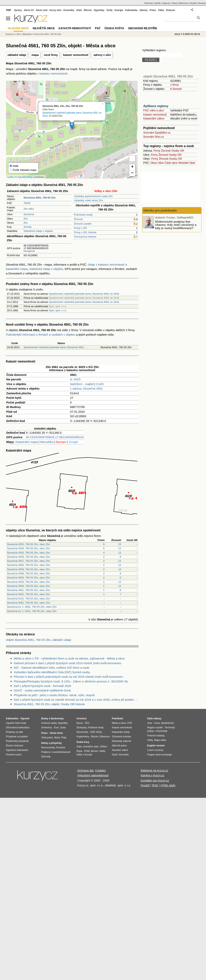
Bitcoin (88, 10)
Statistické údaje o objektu (38, 231)
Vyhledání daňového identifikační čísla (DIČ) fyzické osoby (52, 672)
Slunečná (29, 214)
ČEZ (87, 723)
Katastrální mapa (27, 442)
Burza (80, 723)
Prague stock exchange (159, 755)
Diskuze (171, 10)
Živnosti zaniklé (83, 224)
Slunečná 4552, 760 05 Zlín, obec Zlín (28, 544)
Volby (150, 740)
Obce (154, 163)
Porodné (61, 748)
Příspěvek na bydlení (17, 737)
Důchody (46, 757)
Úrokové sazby (49, 723)
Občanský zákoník (121, 741)
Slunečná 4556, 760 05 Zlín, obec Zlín (28, 578)
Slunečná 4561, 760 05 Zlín (48, 34)
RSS (155, 785)
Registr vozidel (155, 728)
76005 (27, 203)
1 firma (174, 85)
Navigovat (29, 251)
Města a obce (119, 723)
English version (156, 746)
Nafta (102, 751)
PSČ (98, 28)
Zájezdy (166, 3)
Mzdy (99, 732)
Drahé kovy (83, 742)
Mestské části (187, 163)
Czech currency (155, 750)
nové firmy (51, 55)
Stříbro (103, 747)
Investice (82, 719)
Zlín (26, 219)
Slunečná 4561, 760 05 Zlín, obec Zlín (28, 590)
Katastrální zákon (154, 118)
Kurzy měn (55, 10)
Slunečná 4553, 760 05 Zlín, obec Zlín (28, 582)
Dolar (63, 728)
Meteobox (184, 3)
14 (120, 569)
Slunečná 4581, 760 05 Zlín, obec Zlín (28, 603)
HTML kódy (168, 785)
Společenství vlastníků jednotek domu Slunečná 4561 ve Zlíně (84, 294)
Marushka (46, 442)
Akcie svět (42, 10)
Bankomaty (57, 719)
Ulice (161, 163)
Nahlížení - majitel (82, 384)
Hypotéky (99, 10)
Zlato (79, 10)
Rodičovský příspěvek (17, 741)
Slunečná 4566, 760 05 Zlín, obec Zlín (28, 573)
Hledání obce (18, 28)
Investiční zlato (91, 747)
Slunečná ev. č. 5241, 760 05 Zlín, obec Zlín (32, 611)
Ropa (79, 751)
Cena (157, 723)
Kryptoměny (83, 737)
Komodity (69, 10)
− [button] (132, 173)
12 (120, 548)
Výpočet (25, 719)
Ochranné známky (121, 737)
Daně (115, 755)
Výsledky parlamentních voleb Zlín (93, 196)
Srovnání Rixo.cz (154, 137)
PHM (87, 751)
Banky (45, 719)
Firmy (157, 151)
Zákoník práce (119, 746)
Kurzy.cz (10, 34)
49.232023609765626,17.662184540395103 (55, 437)
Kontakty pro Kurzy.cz (155, 780)
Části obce (171, 163)
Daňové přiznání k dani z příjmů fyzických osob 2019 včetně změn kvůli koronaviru (67, 663)
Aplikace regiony (156, 106)
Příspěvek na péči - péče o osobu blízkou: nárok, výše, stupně (54, 695)
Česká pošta (114, 28)
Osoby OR (178, 151)
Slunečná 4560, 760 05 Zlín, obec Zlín (28, 565)
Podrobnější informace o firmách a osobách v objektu (41, 335)
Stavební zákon (120, 750)
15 (120, 544)
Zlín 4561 (29, 209)
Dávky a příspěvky (51, 743)
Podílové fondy (96, 728)
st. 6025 (75, 379)
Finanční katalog (156, 736)
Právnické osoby (83, 215)
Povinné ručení (14, 755)
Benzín (94, 751)
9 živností (176, 89)
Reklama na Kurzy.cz (154, 770)
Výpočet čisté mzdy (16, 723)
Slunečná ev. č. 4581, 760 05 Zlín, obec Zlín (32, 607)
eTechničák (161, 731)
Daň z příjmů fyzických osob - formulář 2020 (42, 686)
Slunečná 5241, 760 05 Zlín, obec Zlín (28, 599)
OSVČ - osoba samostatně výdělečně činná (42, 690)
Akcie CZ (29, 10)
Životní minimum (15, 746)
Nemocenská (48, 748)
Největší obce (44, 28)
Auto (150, 723)
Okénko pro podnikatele (160, 210)
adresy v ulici (102, 55)
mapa (35, 55)
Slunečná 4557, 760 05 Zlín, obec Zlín (28, 561)
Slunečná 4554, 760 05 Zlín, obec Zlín (28, 586)
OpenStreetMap (25, 177)
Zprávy (18, 10)
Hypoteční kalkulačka (17, 750)
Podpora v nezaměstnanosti (56, 752)
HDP (93, 732)
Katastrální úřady (121, 732)
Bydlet (193, 3)
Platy (64, 738)
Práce (153, 10)
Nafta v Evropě (84, 755)
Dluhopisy (82, 728)
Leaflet (10, 177)
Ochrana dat (85, 770)
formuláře (124, 755)
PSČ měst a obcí (154, 110)
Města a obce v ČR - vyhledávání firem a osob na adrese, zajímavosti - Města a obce (69, 658)
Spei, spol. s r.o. (58, 310)
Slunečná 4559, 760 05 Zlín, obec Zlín (28, 557)
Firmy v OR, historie (85, 232)
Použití (145, 785)
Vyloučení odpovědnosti (93, 775)
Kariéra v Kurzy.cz (153, 775)
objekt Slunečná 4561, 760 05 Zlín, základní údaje (39, 640)
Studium (202, 3)
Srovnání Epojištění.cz (157, 133)
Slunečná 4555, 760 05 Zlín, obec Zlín (28, 553)
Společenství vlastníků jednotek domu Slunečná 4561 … (55, 347)
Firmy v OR (80, 228)
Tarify (109, 10)
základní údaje (17, 55)
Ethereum (105, 737)
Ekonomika (82, 732)
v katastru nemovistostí (52, 73)
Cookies (100, 770)
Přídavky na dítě (14, 732)
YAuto (175, 3)
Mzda (57, 738)
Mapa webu (160, 740)
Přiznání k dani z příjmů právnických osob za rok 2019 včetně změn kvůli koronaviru (68, 677)
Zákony (143, 10)
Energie (119, 10)
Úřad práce (47, 738)
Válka (161, 10)
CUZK (100, 384)
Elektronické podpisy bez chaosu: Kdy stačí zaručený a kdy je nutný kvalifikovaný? (176, 225)
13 (120, 553)
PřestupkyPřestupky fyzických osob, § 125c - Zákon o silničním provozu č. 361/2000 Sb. (71, 681)
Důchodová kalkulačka (18, 728)
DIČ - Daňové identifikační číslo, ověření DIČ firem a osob (51, 668)
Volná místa (56, 733)
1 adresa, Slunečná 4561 (86, 388)
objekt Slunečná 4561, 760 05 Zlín (168, 76)
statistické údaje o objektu (46, 269)
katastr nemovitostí (76, 55)
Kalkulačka (131, 10)
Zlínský (28, 227)
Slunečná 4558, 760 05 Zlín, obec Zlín (28, 569)
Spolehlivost (167, 723)
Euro (56, 728)
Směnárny (47, 728)
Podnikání (117, 719)
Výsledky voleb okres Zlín (88, 200)
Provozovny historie (85, 237)
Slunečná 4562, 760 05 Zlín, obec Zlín (28, 594)
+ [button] (132, 167)
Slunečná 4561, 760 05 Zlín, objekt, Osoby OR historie (49, 704)
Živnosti (78, 219)
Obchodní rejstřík (152, 3)
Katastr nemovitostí (155, 115)
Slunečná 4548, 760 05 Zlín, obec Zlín (28, 548)
